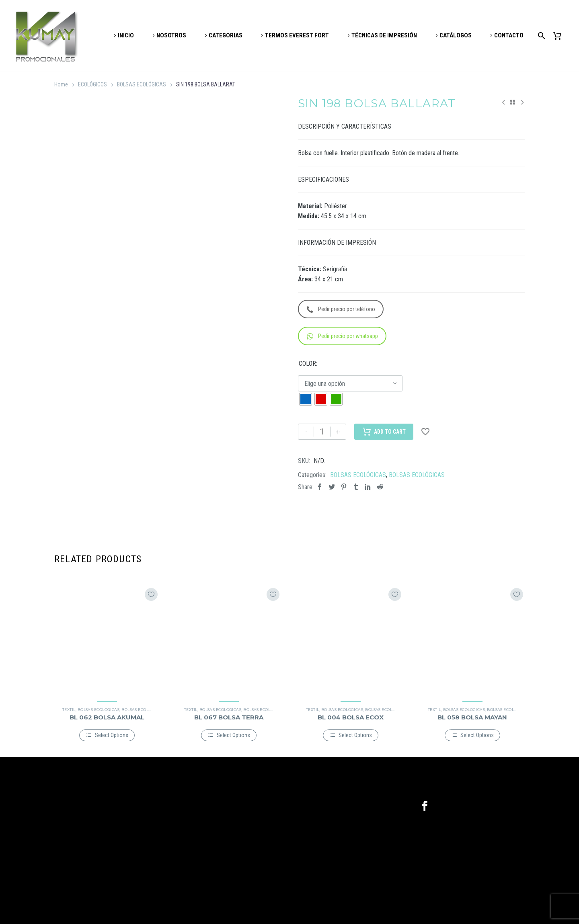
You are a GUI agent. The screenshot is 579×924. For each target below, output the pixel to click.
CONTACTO (509, 35)
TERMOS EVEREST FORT (297, 35)
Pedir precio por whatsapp (342, 336)
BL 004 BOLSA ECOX (351, 717)
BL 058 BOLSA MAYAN (472, 717)
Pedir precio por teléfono (341, 309)
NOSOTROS (171, 35)
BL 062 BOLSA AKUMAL (107, 717)
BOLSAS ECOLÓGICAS (142, 84)
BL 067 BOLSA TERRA (229, 717)
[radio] (306, 399)
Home (61, 84)
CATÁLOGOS (456, 35)
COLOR (307, 364)
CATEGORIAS (226, 35)
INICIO (126, 35)
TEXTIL (69, 710)
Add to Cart (384, 432)
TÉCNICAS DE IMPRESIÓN (384, 35)
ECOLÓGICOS (92, 84)
